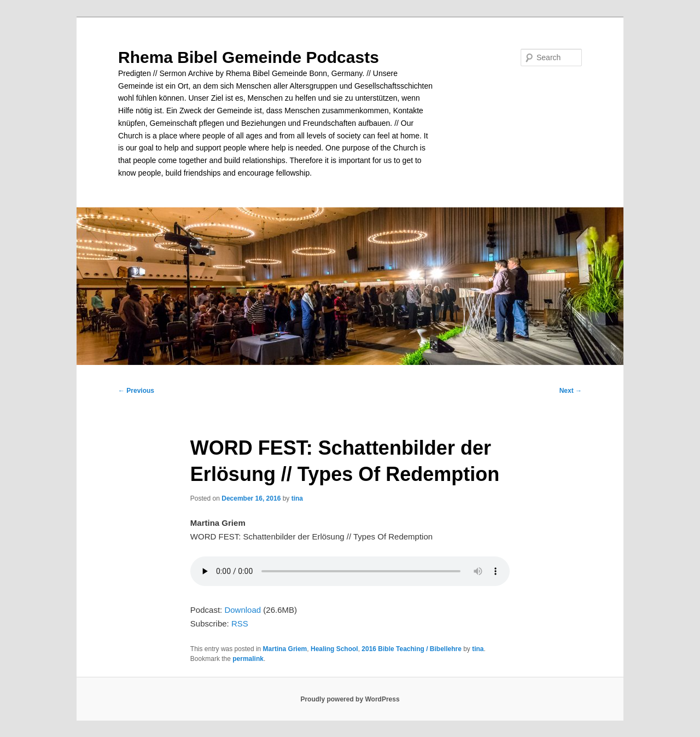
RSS (240, 623)
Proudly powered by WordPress (350, 699)
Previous (136, 391)
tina (297, 498)
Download (243, 610)
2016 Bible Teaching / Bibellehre (412, 649)
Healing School (334, 649)
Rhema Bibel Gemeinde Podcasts (249, 57)
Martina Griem (285, 649)
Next (571, 391)
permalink (248, 659)
